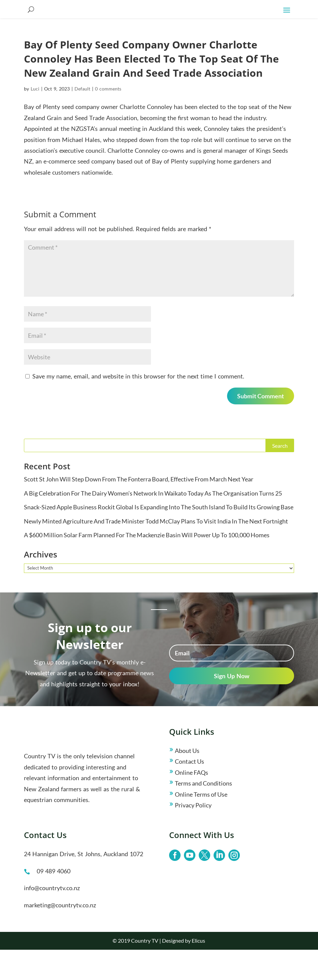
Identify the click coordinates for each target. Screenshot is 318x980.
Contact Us (189, 792)
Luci (35, 119)
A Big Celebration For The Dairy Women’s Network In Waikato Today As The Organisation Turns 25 (153, 523)
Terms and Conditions (203, 813)
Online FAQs (192, 803)
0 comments (108, 119)
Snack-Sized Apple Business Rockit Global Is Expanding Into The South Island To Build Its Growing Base (159, 537)
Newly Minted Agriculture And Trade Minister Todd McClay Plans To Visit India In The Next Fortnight (156, 551)
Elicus (198, 971)
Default (82, 119)
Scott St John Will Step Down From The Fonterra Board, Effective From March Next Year (139, 509)
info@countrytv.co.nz (52, 918)
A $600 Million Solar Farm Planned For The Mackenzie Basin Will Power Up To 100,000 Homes (147, 565)
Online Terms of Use (201, 825)
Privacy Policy (193, 835)
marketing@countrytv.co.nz (60, 935)
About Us (187, 781)
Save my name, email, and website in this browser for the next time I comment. (138, 406)
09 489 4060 (54, 901)
